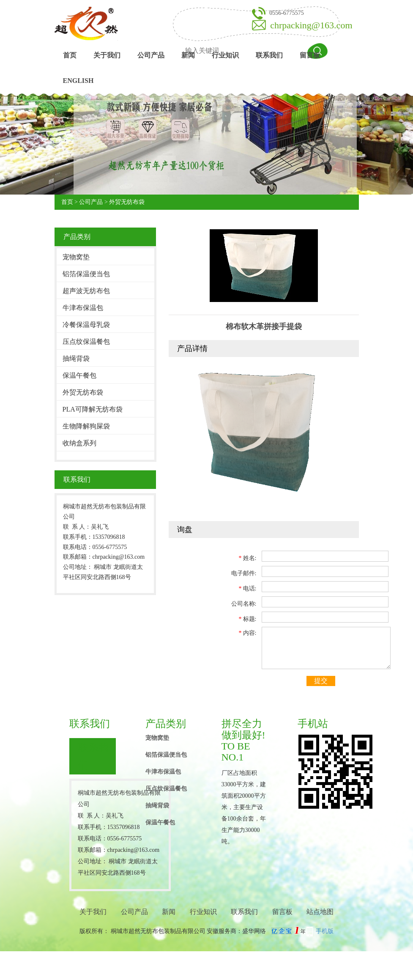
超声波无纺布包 (86, 291)
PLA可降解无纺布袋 (93, 409)
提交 (321, 681)
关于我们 (107, 55)
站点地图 (320, 912)
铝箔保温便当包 (86, 274)
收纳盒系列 (79, 443)
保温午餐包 (79, 375)
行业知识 (225, 55)
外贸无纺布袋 (127, 202)
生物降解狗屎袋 (86, 426)
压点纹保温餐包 (86, 342)
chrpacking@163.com (311, 25)
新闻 (188, 55)
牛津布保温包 (83, 308)
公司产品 (151, 55)
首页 (70, 55)
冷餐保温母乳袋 (86, 325)
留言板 (310, 55)
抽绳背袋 (76, 358)
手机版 (325, 931)
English (78, 81)
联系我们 (269, 55)
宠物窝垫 (76, 257)
